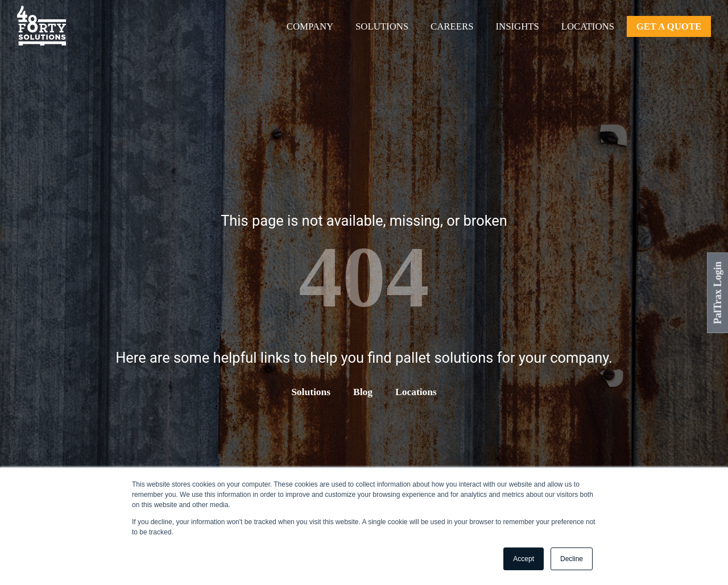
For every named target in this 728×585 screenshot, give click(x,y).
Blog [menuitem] (363, 392)
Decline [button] (572, 559)
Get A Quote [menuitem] (669, 26)
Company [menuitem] (310, 26)
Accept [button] (524, 559)
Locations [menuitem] (588, 26)
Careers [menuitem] (452, 26)
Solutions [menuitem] (382, 26)
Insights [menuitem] (517, 26)
